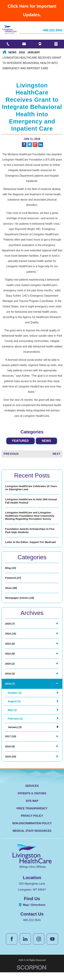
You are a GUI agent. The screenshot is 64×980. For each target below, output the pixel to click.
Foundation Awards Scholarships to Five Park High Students (31, 532)
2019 (10, 679)
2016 (10, 754)
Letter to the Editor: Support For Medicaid (31, 544)
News (13, 52)
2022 (10, 658)
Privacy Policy (32, 824)
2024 (11, 638)
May (12, 716)
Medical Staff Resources (32, 839)
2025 (10, 628)
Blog (11, 570)
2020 (10, 669)
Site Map (32, 809)
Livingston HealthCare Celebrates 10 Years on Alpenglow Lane (32, 488)
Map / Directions (32, 913)
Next (56, 454)
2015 (11, 764)
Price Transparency (32, 816)
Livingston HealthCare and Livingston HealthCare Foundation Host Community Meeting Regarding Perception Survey (31, 517)
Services (32, 794)
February (15, 725)
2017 (11, 743)
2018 (22, 52)
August (14, 708)
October (15, 699)
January (34, 52)
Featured (20, 441)
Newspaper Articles (20, 601)
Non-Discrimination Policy (32, 831)
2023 (10, 648)
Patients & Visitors (32, 801)
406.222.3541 (53, 30)
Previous (11, 454)
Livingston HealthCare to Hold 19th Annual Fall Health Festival (32, 502)
